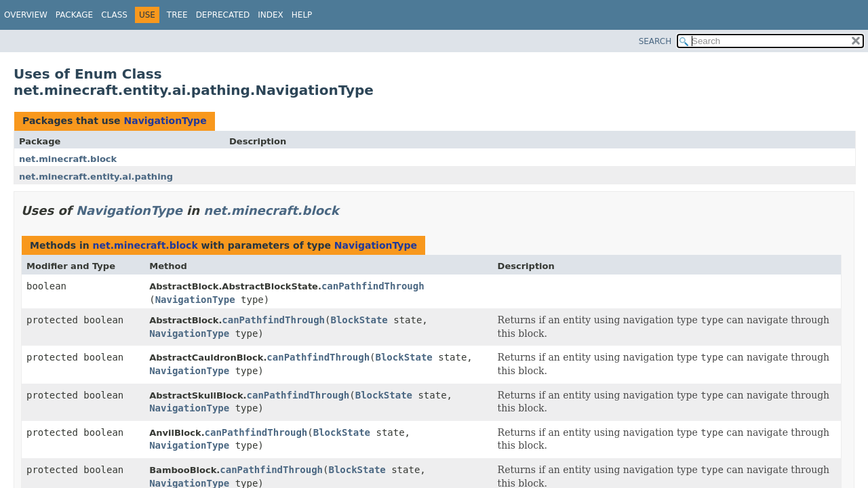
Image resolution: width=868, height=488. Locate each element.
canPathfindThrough (373, 286)
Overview (26, 15)
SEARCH (655, 41)
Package (74, 15)
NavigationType (165, 121)
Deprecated (223, 15)
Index (271, 15)
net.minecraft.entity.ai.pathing (96, 177)
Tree (177, 15)
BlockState (359, 320)
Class (114, 15)
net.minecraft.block (68, 159)
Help (302, 15)
